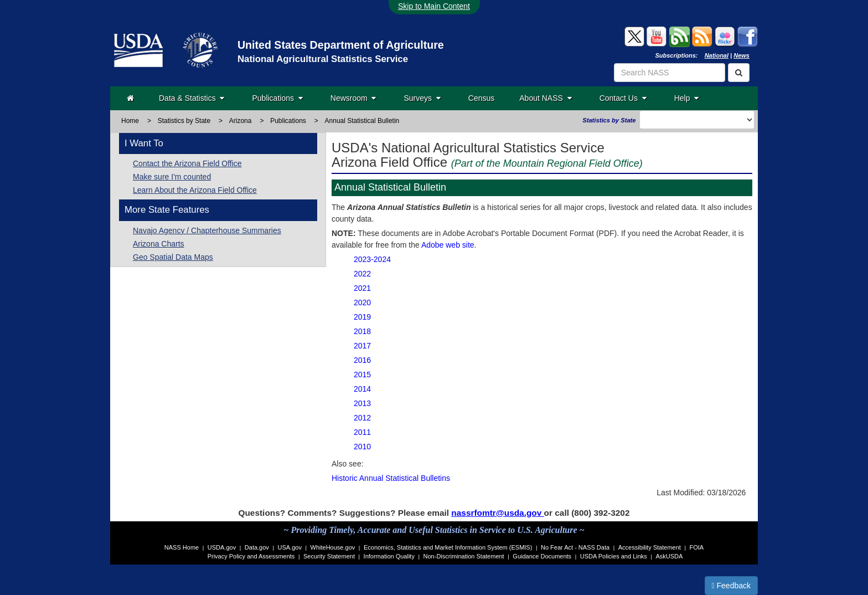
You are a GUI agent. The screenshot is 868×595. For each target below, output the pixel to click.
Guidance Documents (542, 556)
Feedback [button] (732, 586)
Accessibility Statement (650, 547)
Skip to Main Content (434, 6)
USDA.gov (222, 547)
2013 (362, 403)
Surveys (422, 98)
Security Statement (329, 556)
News (742, 55)
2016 (362, 360)
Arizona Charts (159, 244)
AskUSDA (669, 556)
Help (687, 98)
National (717, 55)
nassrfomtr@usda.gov (497, 513)
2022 (362, 274)
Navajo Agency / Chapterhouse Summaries (207, 230)
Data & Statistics (192, 98)
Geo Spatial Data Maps (173, 257)
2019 (362, 317)
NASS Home (182, 547)
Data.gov (257, 547)
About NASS (545, 98)
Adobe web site (448, 245)
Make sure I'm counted (172, 177)
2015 (362, 375)
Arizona (241, 121)
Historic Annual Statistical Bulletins (391, 478)
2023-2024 (372, 259)
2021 (362, 288)
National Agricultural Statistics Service (323, 59)
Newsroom (353, 98)
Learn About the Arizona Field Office (195, 190)
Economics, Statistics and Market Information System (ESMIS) (448, 547)
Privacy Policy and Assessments (251, 556)
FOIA (697, 547)
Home (130, 121)
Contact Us (623, 98)
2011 (362, 432)
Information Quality (389, 556)
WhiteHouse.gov (333, 547)
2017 (362, 346)
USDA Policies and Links (614, 556)
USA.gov (290, 547)
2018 (362, 331)
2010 (362, 447)
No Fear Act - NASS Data (575, 547)
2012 (362, 418)
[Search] (739, 73)
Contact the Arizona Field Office (187, 163)
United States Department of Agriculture (341, 45)
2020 (362, 302)
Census (481, 98)
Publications (277, 98)
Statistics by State (184, 121)
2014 (362, 389)
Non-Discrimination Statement (464, 556)
